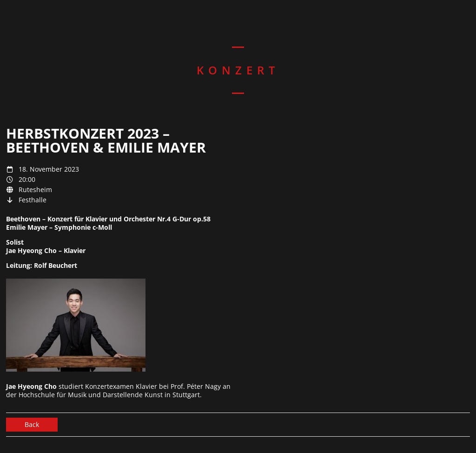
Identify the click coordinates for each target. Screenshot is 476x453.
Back (32, 424)
